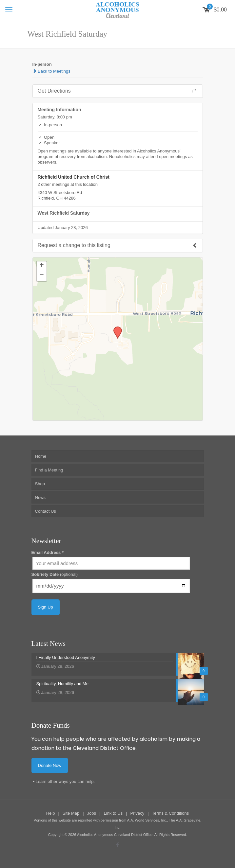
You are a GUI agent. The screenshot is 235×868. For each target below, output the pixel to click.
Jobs (92, 813)
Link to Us (113, 813)
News (40, 497)
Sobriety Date (55, 574)
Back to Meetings (51, 71)
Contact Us (46, 511)
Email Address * (48, 552)
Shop (40, 484)
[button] (115, 328)
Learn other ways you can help (65, 781)
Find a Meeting (49, 470)
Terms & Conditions (171, 813)
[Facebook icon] (118, 845)
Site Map (71, 813)
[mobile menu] (9, 10)
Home (41, 456)
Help (51, 813)
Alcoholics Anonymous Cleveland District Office (115, 835)
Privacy (137, 813)
